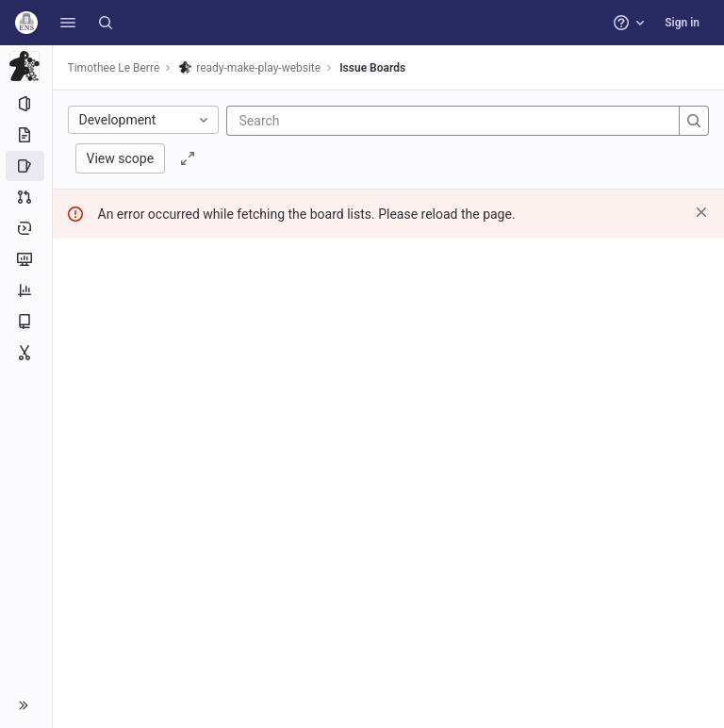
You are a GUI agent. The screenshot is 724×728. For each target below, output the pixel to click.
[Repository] (26, 135)
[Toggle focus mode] (189, 158)
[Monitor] (26, 259)
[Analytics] (26, 290)
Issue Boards (373, 68)
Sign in (682, 23)
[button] (68, 23)
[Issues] (26, 166)
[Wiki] (26, 322)
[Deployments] (26, 228)
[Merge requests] (26, 197)
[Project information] (26, 104)
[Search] (106, 23)
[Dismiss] (701, 212)
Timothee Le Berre (114, 68)
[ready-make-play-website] (26, 66)
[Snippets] (26, 353)
